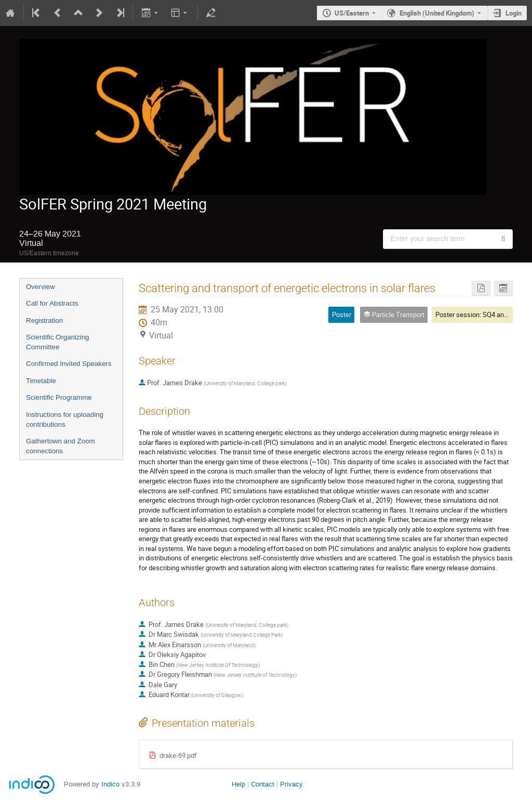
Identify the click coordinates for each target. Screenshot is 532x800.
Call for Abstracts (52, 303)
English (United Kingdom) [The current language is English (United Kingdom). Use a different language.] (437, 13)
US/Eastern (352, 13)
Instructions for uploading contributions (65, 419)
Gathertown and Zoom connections (61, 446)
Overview (41, 287)
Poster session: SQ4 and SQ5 (478, 314)
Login (514, 13)
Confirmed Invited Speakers (69, 364)
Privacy (291, 784)
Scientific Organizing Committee (58, 342)
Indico (110, 784)
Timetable (41, 381)
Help (238, 784)
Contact (263, 784)
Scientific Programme (59, 397)
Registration (44, 320)
